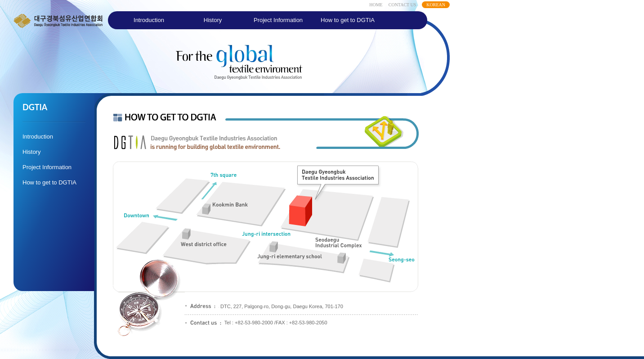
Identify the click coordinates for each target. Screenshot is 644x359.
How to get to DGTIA (348, 20)
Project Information (278, 20)
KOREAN (436, 5)
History (213, 20)
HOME (376, 5)
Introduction (149, 20)
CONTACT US (402, 5)
